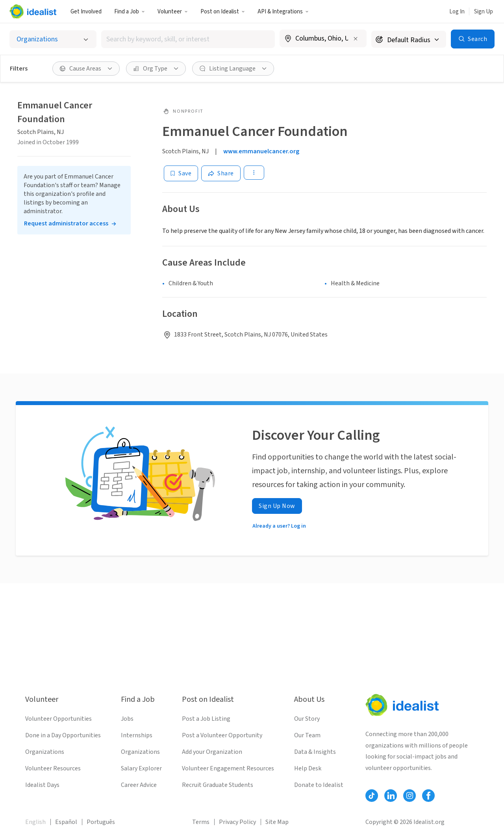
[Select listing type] (53, 39)
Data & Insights (315, 752)
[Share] (221, 173)
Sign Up (484, 12)
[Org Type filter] (156, 69)
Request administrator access (66, 223)
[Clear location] (356, 39)
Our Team (307, 735)
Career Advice (139, 785)
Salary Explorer (141, 768)
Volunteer (173, 12)
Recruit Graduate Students (218, 785)
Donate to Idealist (319, 785)
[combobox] (188, 39)
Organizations (45, 752)
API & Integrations (283, 12)
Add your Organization (212, 752)
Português (101, 822)
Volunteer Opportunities (58, 719)
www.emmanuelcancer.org (261, 151)
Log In (457, 12)
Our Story (307, 719)
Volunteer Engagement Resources (228, 768)
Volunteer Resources (53, 768)
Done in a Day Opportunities (63, 735)
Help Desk (308, 768)
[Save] (181, 173)
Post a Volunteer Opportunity (222, 735)
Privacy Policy (237, 822)
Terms (201, 822)
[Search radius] (409, 39)
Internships (137, 735)
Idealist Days (42, 785)
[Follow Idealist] (372, 796)
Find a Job (130, 12)
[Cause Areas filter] (86, 69)
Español (66, 822)
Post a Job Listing (206, 719)
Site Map (277, 822)
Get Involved (86, 12)
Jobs (127, 719)
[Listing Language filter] (233, 69)
